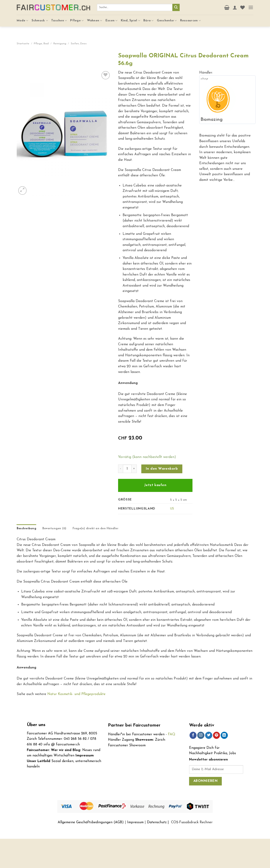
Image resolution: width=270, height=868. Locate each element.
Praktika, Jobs (225, 753)
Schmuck (40, 18)
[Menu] (251, 6)
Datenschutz (157, 822)
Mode (23, 18)
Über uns (36, 725)
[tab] (26, 529)
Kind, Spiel (131, 18)
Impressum (135, 822)
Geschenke (167, 18)
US (172, 509)
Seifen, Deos (79, 44)
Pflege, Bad (41, 44)
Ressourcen (190, 18)
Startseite (23, 44)
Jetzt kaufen (155, 485)
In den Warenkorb (162, 469)
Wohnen (95, 18)
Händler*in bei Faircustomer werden (136, 734)
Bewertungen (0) (54, 529)
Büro (149, 18)
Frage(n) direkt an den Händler (95, 529)
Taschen (59, 18)
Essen (112, 18)
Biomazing (212, 120)
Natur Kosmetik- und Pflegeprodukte (76, 694)
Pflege (77, 18)
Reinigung (60, 44)
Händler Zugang (121, 740)
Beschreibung (26, 529)
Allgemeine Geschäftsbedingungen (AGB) (91, 822)
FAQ (172, 734)
